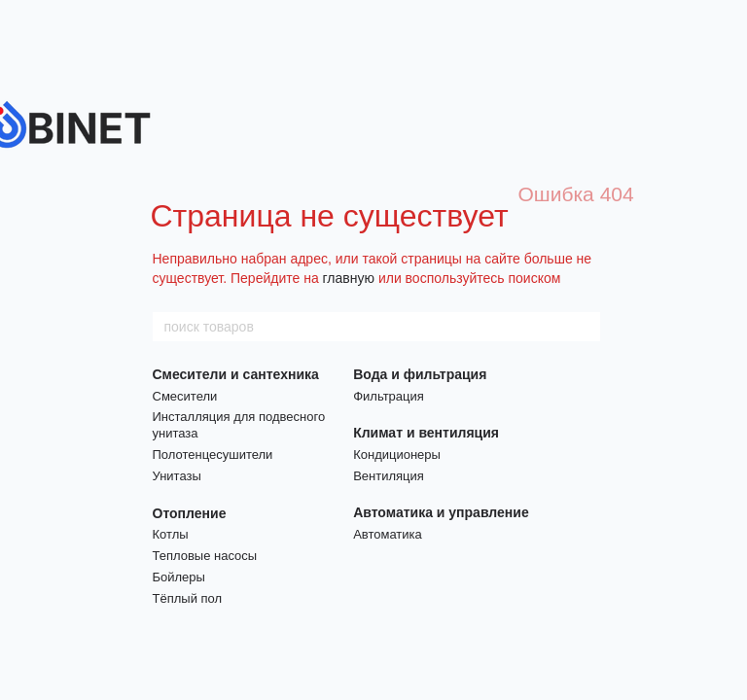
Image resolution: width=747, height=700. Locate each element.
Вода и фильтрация (420, 374)
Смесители (185, 396)
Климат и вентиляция (426, 433)
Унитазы (177, 476)
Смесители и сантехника (236, 374)
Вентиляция (389, 476)
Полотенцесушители (213, 455)
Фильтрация (389, 396)
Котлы (171, 534)
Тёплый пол (188, 598)
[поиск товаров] (585, 327)
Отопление (190, 513)
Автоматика (388, 534)
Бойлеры (179, 577)
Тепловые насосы (205, 556)
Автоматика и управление (441, 512)
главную (349, 278)
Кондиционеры (397, 455)
